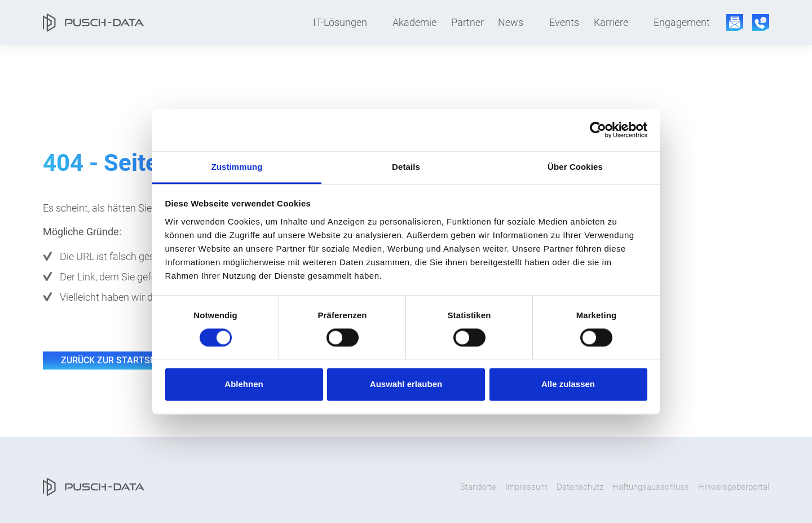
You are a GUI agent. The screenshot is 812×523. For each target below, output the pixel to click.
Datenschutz (580, 487)
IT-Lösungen (340, 23)
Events (564, 23)
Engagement (682, 23)
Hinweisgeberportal (734, 487)
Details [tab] (406, 167)
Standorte (478, 487)
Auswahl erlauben (406, 384)
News (511, 23)
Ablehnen (244, 384)
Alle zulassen (568, 384)
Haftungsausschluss (651, 487)
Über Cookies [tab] (575, 167)
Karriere (611, 23)
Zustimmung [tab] (237, 167)
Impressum (526, 487)
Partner (467, 23)
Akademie (414, 23)
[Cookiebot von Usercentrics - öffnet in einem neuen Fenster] (598, 130)
